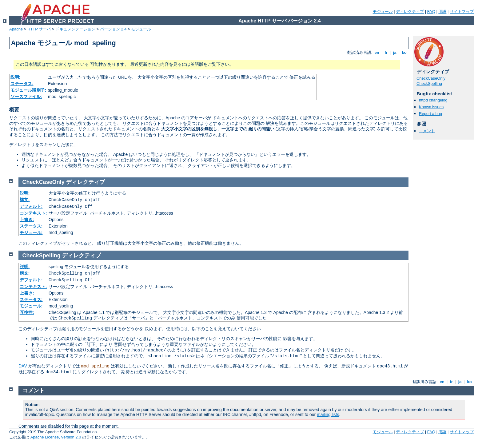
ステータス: (22, 84)
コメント (427, 131)
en (377, 52)
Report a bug (430, 114)
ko (404, 52)
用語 (442, 12)
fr (386, 52)
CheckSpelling (429, 83)
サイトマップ (462, 12)
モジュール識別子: (28, 90)
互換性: (27, 312)
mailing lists (328, 414)
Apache (16, 29)
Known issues (431, 107)
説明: (16, 77)
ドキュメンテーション (75, 29)
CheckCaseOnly (431, 78)
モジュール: (31, 232)
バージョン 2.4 (113, 29)
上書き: (27, 220)
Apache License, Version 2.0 (56, 437)
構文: (25, 200)
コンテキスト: (33, 213)
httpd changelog (433, 100)
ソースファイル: (26, 97)
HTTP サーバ (39, 29)
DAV (23, 366)
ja (395, 52)
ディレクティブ (410, 12)
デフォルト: (31, 206)
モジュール (383, 12)
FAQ (431, 12)
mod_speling (95, 366)
